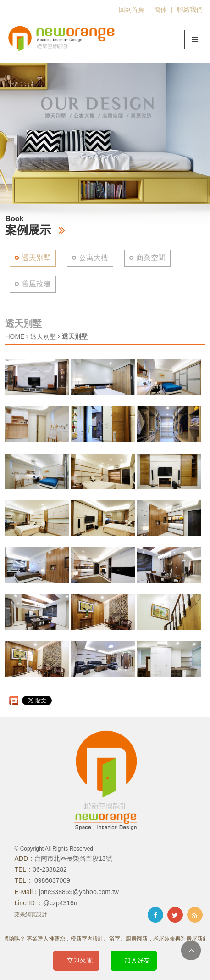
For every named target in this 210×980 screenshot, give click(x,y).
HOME (15, 336)
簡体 (160, 10)
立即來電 (80, 960)
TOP (191, 950)
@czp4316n (60, 903)
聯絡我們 (190, 10)
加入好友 (137, 960)
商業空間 (151, 258)
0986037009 (51, 880)
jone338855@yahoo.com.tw (79, 892)
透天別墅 (36, 258)
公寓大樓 (94, 258)
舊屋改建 (36, 284)
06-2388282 (50, 869)
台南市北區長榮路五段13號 (73, 858)
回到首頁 (132, 10)
